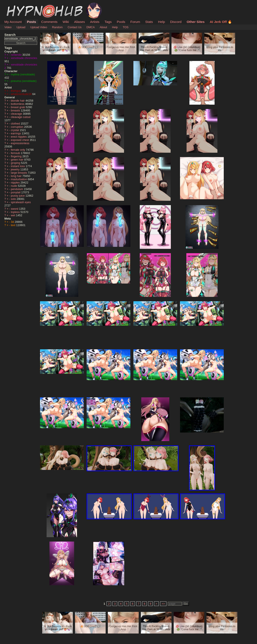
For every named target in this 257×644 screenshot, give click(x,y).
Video (8, 27)
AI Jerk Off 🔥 (221, 22)
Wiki (66, 22)
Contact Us (74, 27)
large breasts (19, 173)
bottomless (18, 104)
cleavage (17, 114)
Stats (149, 22)
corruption (17, 127)
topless (16, 212)
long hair (17, 176)
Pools (121, 22)
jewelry (16, 169)
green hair (18, 160)
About (103, 27)
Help (162, 22)
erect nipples (19, 137)
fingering (17, 156)
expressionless (20, 143)
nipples (16, 183)
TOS (126, 27)
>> (163, 604)
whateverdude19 (22, 94)
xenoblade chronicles (24, 58)
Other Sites (196, 22)
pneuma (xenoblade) (24, 81)
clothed (16, 124)
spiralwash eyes (21, 202)
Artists (95, 22)
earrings (16, 133)
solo (14, 199)
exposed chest (20, 140)
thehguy (16, 91)
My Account (13, 22)
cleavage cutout (21, 117)
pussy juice (18, 196)
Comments (49, 22)
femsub (16, 153)
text (14, 225)
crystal (15, 130)
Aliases (80, 22)
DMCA (91, 27)
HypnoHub (16, 5)
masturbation (19, 179)
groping (16, 163)
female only (18, 150)
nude (14, 186)
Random (57, 27)
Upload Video (39, 27)
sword (15, 209)
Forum (135, 22)
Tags (108, 22)
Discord (176, 22)
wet (13, 215)
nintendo (17, 55)
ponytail (16, 192)
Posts (31, 22)
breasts (16, 110)
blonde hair (18, 101)
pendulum (17, 189)
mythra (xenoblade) (23, 74)
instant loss (18, 166)
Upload (21, 27)
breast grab (18, 107)
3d (13, 222)
